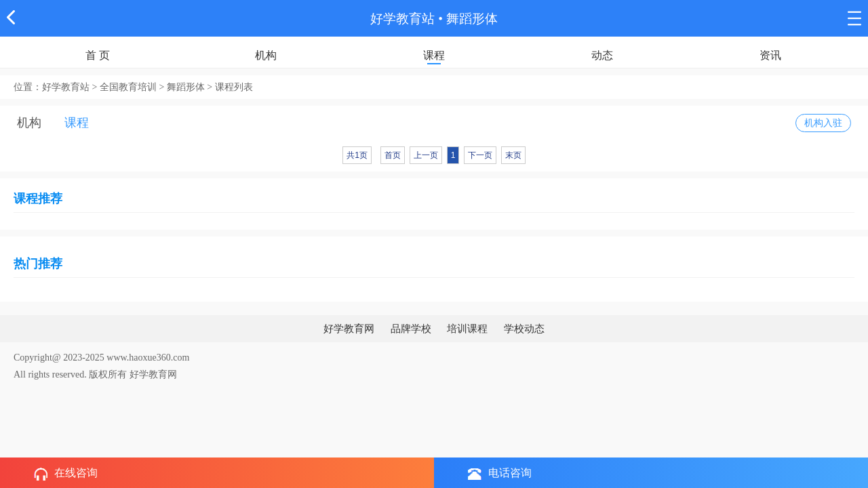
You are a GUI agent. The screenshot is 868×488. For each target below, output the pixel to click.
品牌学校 (411, 329)
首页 (393, 155)
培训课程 (467, 329)
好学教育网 (349, 329)
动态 (602, 55)
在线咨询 (66, 474)
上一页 (426, 155)
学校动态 (524, 329)
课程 (434, 55)
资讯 (770, 55)
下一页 (480, 155)
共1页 (357, 155)
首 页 (98, 55)
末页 (513, 155)
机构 (266, 55)
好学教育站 (402, 19)
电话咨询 (500, 473)
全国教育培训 (128, 87)
